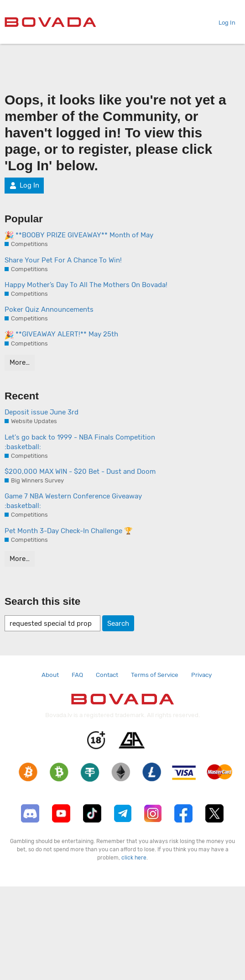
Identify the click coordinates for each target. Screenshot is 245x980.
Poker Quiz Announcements (49, 309)
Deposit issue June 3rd (42, 412)
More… (20, 362)
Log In (223, 23)
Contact (107, 675)
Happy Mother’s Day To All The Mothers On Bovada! (86, 285)
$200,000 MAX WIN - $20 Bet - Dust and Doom (80, 472)
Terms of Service (155, 675)
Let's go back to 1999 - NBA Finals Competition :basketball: (80, 442)
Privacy (201, 675)
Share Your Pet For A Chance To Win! (63, 260)
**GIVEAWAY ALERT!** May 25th (61, 335)
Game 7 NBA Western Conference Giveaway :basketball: (73, 501)
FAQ (77, 675)
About (50, 675)
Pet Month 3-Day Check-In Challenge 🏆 (69, 531)
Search (118, 624)
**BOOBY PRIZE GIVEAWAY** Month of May (79, 236)
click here (134, 858)
